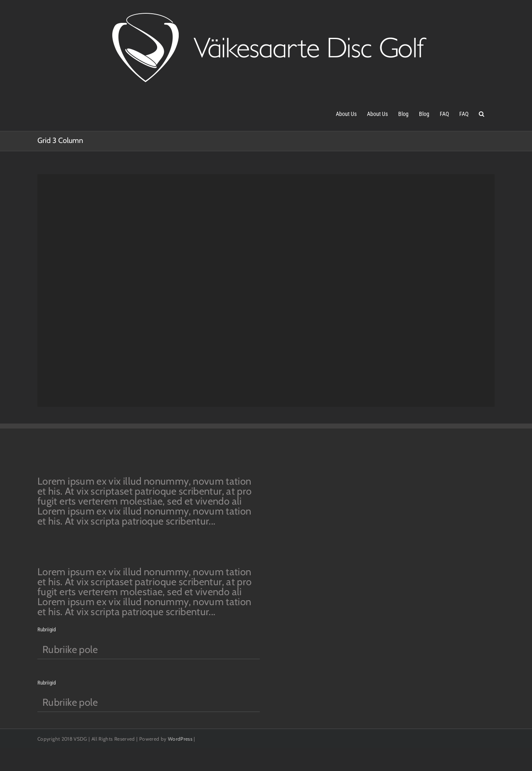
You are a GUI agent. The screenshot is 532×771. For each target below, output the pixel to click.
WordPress (180, 739)
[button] (482, 113)
